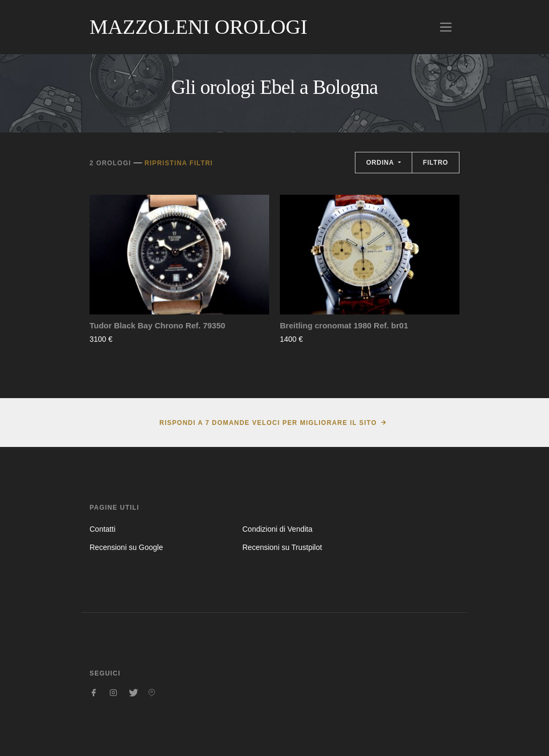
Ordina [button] (381, 163)
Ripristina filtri (179, 163)
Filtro (436, 163)
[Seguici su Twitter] (132, 693)
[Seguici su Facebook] (94, 693)
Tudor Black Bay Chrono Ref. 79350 (157, 325)
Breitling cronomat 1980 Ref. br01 (344, 325)
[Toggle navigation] (446, 27)
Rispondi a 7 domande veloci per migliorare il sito (268, 423)
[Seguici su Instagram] (113, 693)
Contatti (102, 529)
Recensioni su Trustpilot (282, 547)
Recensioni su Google (126, 547)
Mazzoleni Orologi (198, 27)
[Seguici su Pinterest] (152, 693)
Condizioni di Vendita (277, 529)
